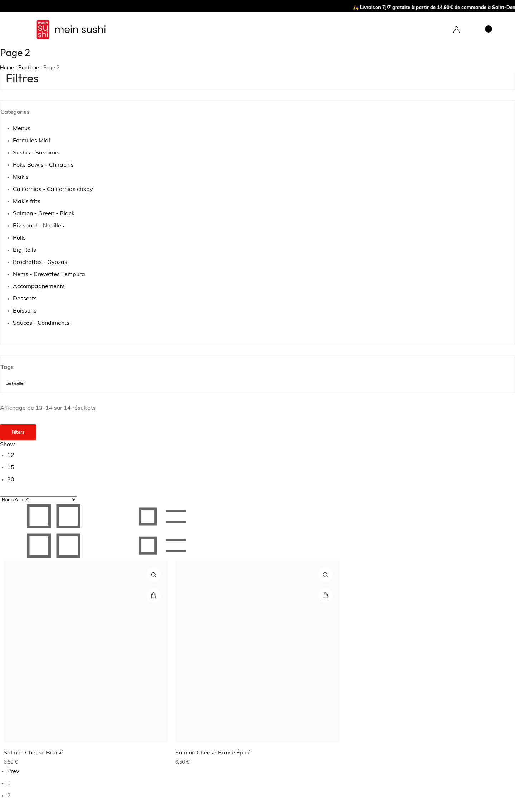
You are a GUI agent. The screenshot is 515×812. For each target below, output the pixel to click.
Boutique (29, 68)
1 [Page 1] (9, 784)
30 (11, 480)
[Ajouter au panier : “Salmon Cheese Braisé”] (154, 595)
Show (8, 445)
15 (11, 468)
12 (11, 456)
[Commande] (38, 500)
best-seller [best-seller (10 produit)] (15, 384)
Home (7, 68)
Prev (13, 772)
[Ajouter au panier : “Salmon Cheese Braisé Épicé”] (325, 595)
